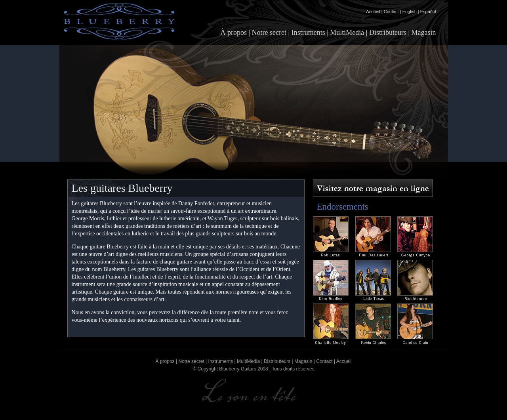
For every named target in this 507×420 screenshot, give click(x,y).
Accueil (373, 11)
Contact (391, 11)
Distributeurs (388, 32)
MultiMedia (347, 32)
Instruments (308, 32)
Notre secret (269, 32)
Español (428, 11)
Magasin (424, 32)
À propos (234, 32)
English (410, 11)
